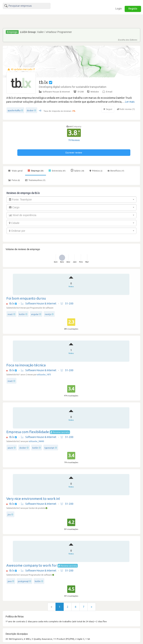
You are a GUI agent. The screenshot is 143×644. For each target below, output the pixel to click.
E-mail (107, 91)
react (10, 314)
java (10, 581)
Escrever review (74, 153)
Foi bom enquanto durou (26, 298)
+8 (40, 111)
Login (119, 9)
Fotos (14, 180)
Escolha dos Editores (128, 40)
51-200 (79, 91)
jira (9, 515)
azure (10, 448)
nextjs (48, 314)
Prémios (96, 171)
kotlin (22, 314)
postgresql (23, 581)
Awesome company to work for (32, 565)
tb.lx (12, 303)
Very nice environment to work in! (33, 499)
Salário (77, 170)
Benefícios (116, 171)
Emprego (36, 171)
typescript (49, 448)
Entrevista (57, 171)
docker (30, 110)
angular (35, 314)
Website (93, 91)
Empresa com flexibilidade (28, 432)
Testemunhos (35, 180)
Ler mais (130, 102)
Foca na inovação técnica (26, 365)
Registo (133, 9)
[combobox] (71, 200)
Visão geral (15, 171)
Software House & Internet (54, 91)
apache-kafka (14, 110)
